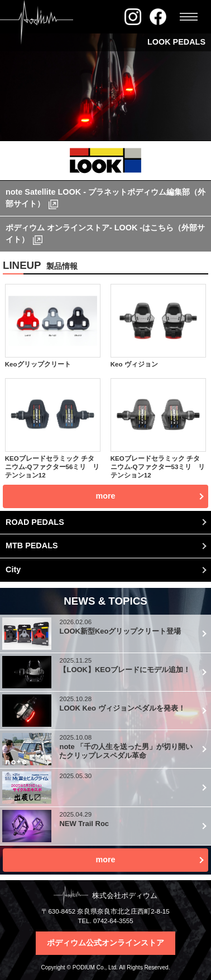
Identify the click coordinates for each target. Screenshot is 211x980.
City (13, 569)
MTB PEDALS (32, 545)
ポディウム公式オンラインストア (106, 943)
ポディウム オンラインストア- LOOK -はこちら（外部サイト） (105, 234)
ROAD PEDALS (35, 522)
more (105, 860)
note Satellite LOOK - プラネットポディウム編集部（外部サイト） (106, 198)
